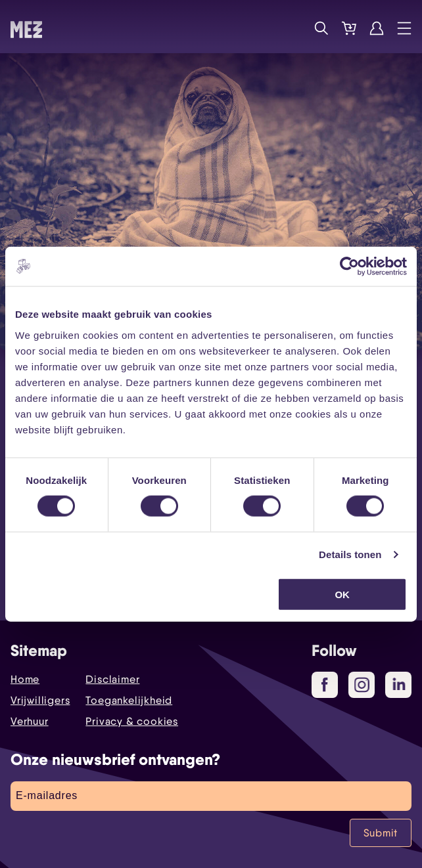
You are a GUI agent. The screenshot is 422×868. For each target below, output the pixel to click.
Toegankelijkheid (129, 700)
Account (377, 28)
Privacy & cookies (132, 721)
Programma (294, 28)
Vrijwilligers (40, 700)
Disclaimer (112, 679)
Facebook (330, 685)
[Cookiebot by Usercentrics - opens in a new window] (349, 267)
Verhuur (30, 721)
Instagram (364, 685)
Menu (404, 28)
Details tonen (350, 554)
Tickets (349, 28)
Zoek (321, 28)
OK (342, 594)
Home (25, 679)
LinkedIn (400, 684)
